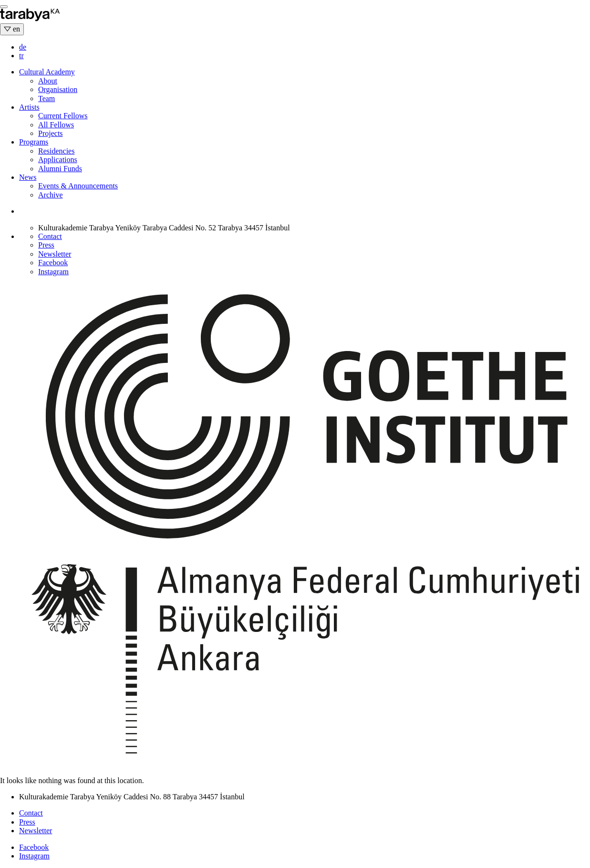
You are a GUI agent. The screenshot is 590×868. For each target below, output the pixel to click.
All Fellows (56, 125)
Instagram (53, 272)
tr (21, 56)
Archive (51, 195)
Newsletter (55, 254)
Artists (29, 107)
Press (46, 245)
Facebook (53, 263)
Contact (50, 236)
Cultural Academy (47, 72)
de (23, 47)
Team (47, 98)
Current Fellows (63, 116)
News (28, 177)
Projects (51, 133)
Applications (58, 160)
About (48, 81)
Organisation (58, 89)
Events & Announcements (78, 186)
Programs (34, 142)
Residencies (56, 151)
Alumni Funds (60, 169)
